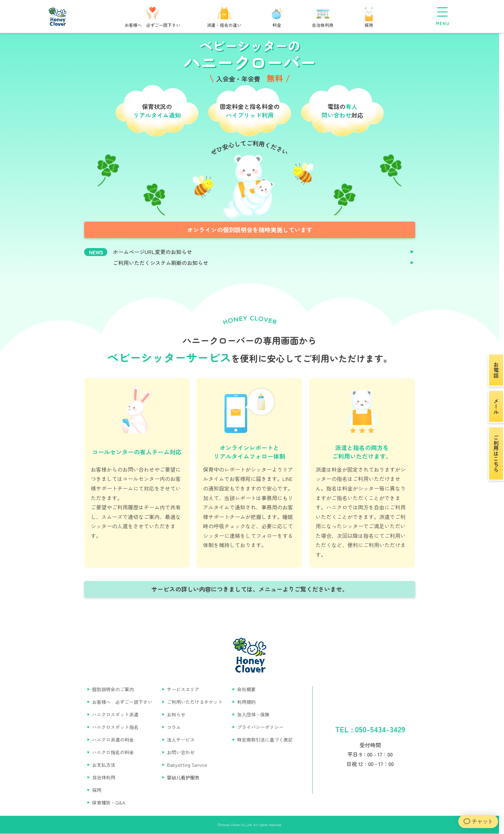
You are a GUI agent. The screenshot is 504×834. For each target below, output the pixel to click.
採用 (97, 790)
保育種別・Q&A (109, 803)
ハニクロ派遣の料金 (113, 740)
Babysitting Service (187, 765)
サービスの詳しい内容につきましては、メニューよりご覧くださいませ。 (250, 589)
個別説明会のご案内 (113, 689)
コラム (174, 727)
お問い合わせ (181, 752)
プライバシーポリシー (260, 727)
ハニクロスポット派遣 (115, 714)
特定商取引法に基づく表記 (265, 740)
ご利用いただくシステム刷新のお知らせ (161, 263)
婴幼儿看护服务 (183, 777)
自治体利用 (104, 777)
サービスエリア (183, 689)
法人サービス (181, 740)
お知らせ (176, 714)
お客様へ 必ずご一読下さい (122, 702)
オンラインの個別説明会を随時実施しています (250, 230)
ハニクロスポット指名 (115, 727)
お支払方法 (104, 765)
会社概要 (246, 689)
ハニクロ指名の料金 (113, 752)
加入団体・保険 (253, 714)
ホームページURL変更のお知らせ (152, 252)
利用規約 (246, 702)
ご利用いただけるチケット (195, 702)
